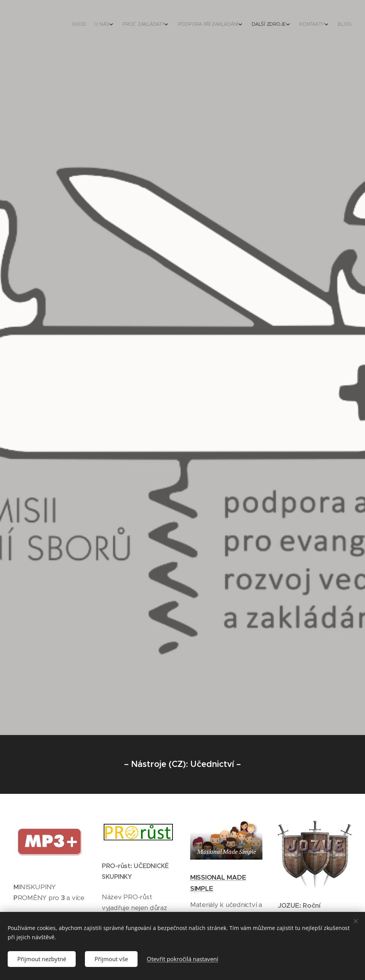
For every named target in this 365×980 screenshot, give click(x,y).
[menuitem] (278, 25)
